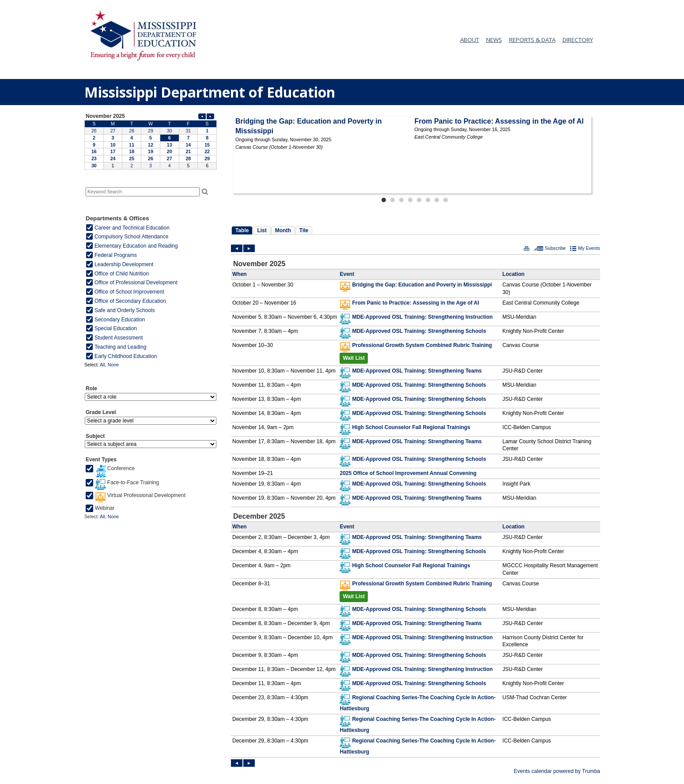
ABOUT (470, 40)
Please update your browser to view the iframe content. (151, 141)
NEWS (494, 40)
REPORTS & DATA (532, 40)
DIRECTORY (578, 40)
